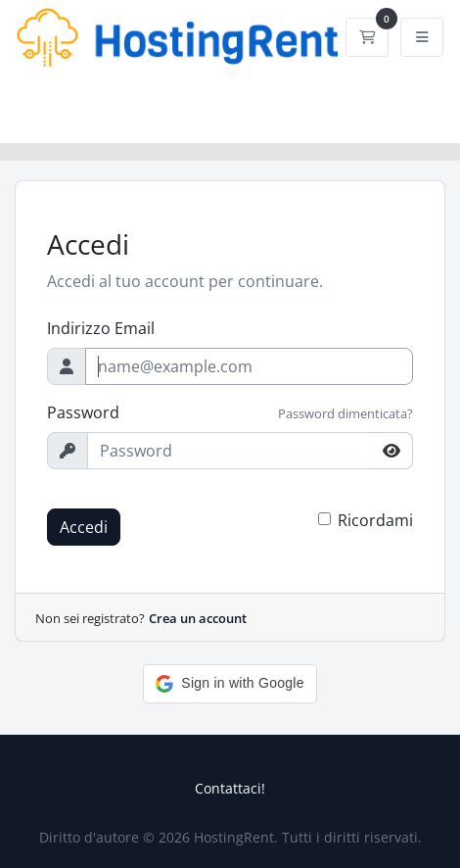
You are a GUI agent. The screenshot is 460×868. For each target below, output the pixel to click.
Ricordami (375, 520)
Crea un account (198, 618)
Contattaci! (230, 788)
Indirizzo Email (101, 328)
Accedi (84, 527)
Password (83, 412)
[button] (230, 684)
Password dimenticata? (345, 413)
